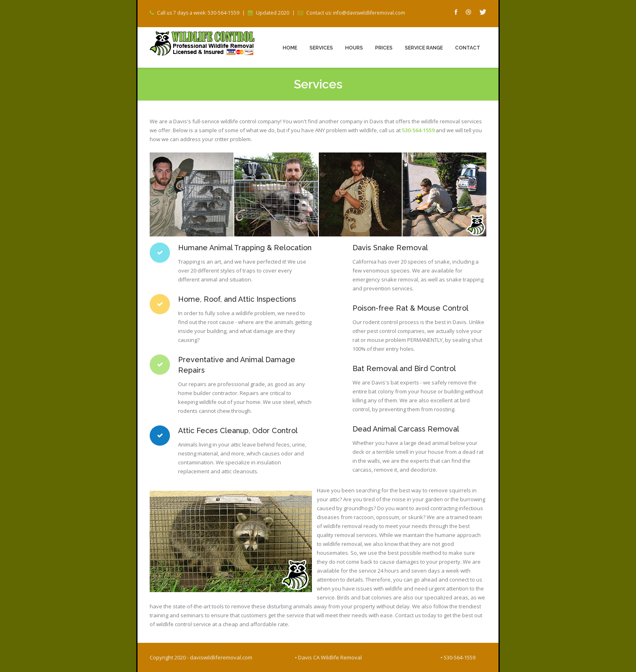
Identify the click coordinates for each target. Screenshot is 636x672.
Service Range (424, 48)
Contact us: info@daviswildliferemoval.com (356, 13)
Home (290, 48)
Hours (354, 48)
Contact (468, 48)
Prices (384, 48)
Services (321, 48)
